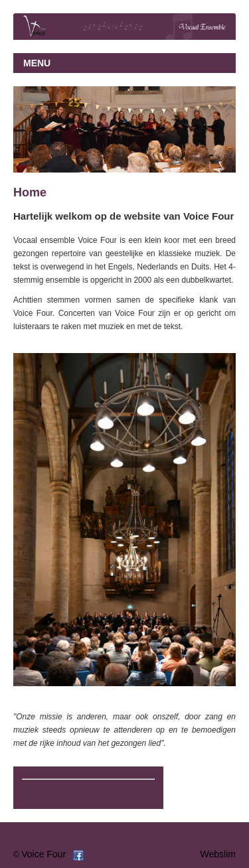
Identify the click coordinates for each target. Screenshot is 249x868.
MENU (37, 63)
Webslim (218, 854)
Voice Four (43, 854)
